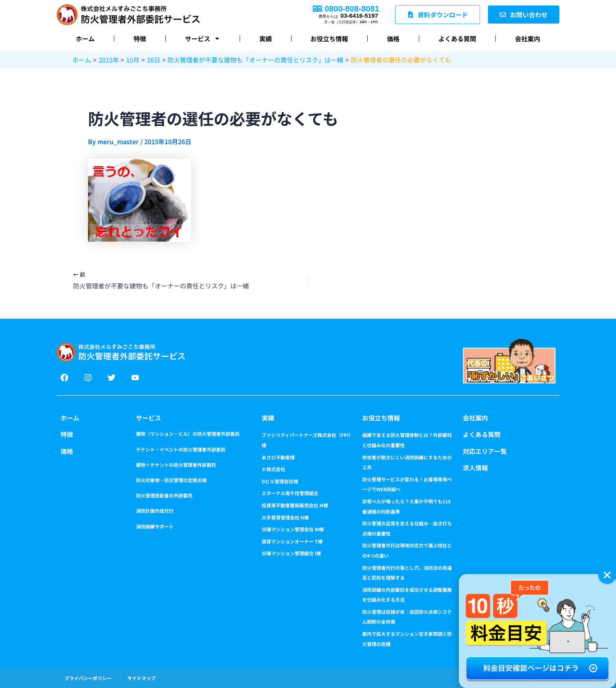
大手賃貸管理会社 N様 (285, 517)
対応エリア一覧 (485, 451)
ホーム (85, 39)
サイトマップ (141, 678)
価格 (393, 39)
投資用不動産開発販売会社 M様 (295, 505)
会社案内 (528, 39)
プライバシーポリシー (88, 678)
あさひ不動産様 (278, 457)
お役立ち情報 (329, 39)
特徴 (140, 39)
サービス (203, 39)
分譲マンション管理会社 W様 (293, 529)
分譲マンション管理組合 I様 (291, 553)
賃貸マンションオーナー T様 (292, 541)
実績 (266, 39)
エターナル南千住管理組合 (290, 493)
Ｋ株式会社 (273, 469)
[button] (607, 575)
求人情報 (475, 468)
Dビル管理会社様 (280, 481)
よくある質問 (457, 39)
